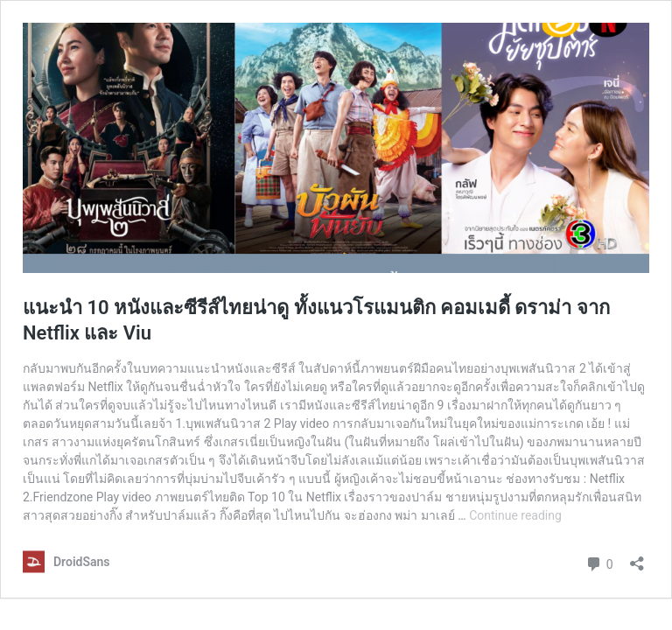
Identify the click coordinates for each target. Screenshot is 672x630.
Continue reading (515, 515)
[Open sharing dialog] (637, 558)
